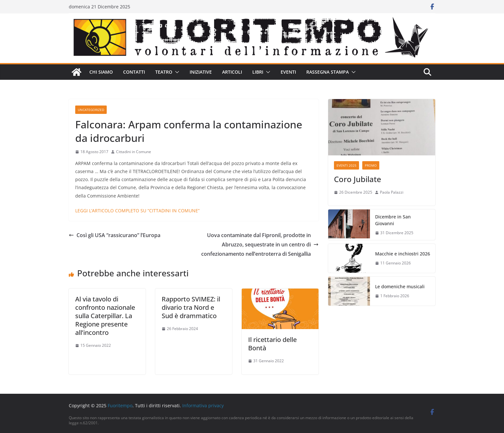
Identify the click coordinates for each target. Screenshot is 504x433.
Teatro (164, 72)
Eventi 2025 (346, 165)
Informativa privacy (203, 405)
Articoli (232, 72)
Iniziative (201, 72)
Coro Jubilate (358, 179)
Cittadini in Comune (134, 152)
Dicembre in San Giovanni (393, 220)
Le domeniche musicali (400, 286)
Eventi (288, 72)
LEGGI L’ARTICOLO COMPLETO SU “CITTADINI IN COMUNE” (137, 211)
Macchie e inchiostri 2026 (403, 254)
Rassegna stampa (328, 72)
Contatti (134, 72)
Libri (258, 72)
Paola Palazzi (392, 192)
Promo (371, 165)
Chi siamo (101, 72)
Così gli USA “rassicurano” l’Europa (115, 235)
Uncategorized (91, 110)
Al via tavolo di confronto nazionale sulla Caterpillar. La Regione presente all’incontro (105, 316)
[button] (176, 72)
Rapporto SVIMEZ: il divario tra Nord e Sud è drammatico (191, 307)
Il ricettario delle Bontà (272, 344)
